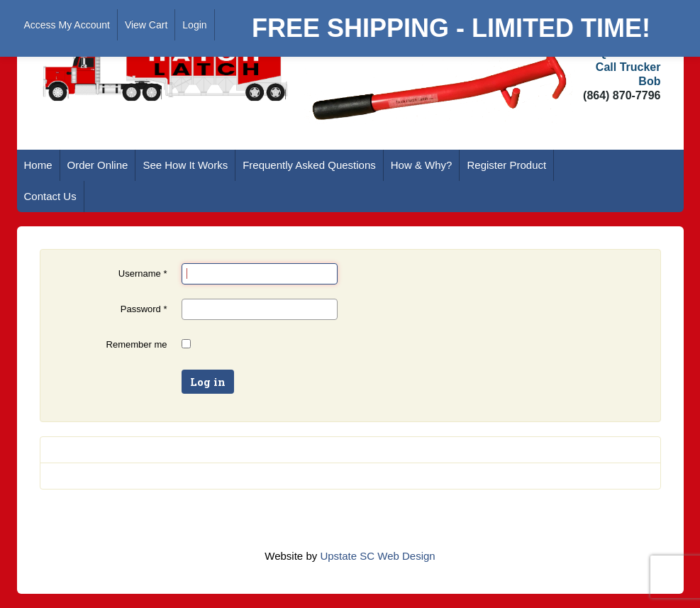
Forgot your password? (103, 449)
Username (143, 273)
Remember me (137, 344)
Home (38, 165)
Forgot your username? (104, 476)
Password (144, 309)
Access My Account (67, 25)
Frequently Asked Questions (309, 165)
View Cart (146, 25)
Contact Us (50, 196)
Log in (208, 382)
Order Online (98, 165)
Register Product (506, 165)
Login (194, 25)
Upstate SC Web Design (377, 556)
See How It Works (185, 165)
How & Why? (422, 165)
